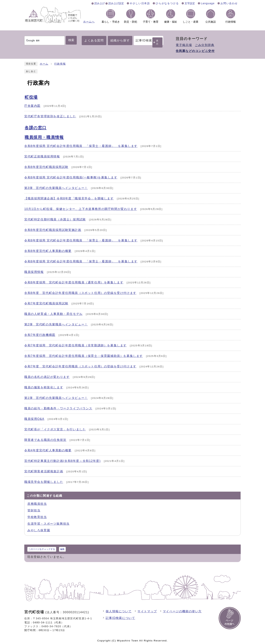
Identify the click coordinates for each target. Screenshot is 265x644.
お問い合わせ (229, 3)
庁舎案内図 (32, 106)
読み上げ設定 (116, 3)
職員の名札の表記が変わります (47, 377)
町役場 (31, 97)
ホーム (44, 64)
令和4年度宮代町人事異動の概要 (48, 450)
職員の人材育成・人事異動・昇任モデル (53, 314)
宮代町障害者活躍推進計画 (44, 471)
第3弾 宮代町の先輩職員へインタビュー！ (56, 188)
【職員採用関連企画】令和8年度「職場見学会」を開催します (69, 198)
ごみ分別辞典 (205, 45)
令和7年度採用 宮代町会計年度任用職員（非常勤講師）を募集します (75, 345)
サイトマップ (147, 611)
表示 (157, 42)
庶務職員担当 (37, 504)
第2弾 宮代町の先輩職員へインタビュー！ (56, 324)
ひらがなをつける (167, 3)
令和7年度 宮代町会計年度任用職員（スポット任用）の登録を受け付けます (80, 366)
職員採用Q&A (34, 419)
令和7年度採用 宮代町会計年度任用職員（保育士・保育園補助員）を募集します (84, 356)
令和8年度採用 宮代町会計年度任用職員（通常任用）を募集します (74, 282)
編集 (62, 549)
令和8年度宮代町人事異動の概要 (48, 251)
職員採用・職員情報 (44, 137)
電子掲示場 (184, 45)
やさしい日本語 (140, 3)
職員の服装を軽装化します (44, 387)
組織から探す (120, 40)
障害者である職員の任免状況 (45, 440)
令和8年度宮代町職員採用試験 (46, 167)
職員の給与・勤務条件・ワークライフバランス (58, 408)
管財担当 (34, 510)
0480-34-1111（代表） (48, 622)
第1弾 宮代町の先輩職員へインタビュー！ (56, 398)
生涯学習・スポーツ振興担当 (48, 524)
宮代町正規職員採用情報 (42, 156)
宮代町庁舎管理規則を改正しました (50, 116)
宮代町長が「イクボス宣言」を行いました (55, 429)
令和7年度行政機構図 (40, 335)
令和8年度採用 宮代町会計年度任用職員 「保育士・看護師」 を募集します (81, 146)
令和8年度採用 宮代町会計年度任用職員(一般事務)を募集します (71, 177)
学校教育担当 (37, 517)
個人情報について (119, 611)
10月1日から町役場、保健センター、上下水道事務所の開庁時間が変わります (81, 209)
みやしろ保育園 (39, 530)
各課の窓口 (36, 128)
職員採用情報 (34, 272)
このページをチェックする (42, 549)
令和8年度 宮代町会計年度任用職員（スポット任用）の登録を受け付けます (80, 293)
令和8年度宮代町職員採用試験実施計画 (53, 230)
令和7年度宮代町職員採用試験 (46, 303)
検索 (71, 40)
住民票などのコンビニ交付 (195, 51)
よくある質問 (94, 40)
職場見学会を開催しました (44, 482)
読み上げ (100, 3)
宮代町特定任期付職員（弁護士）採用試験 (55, 219)
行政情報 (60, 64)
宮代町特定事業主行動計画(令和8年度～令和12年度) (62, 461)
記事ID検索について (120, 618)
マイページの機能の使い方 (182, 611)
